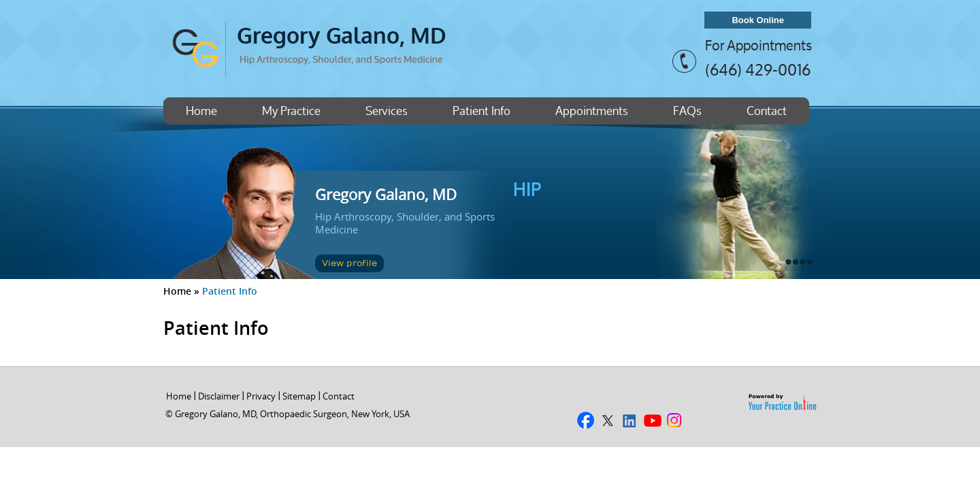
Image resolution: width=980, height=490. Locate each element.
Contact (767, 111)
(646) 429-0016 (758, 69)
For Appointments (758, 46)
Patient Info (481, 111)
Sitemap (299, 396)
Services (387, 111)
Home (201, 111)
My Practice (291, 111)
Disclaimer (219, 396)
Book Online (758, 20)
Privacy (261, 396)
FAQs (687, 111)
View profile (349, 263)
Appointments (592, 111)
